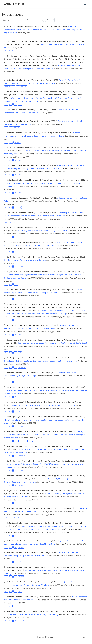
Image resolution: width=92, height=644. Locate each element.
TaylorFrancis (22, 367)
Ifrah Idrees (23, 56)
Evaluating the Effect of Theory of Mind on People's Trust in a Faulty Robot (43, 405)
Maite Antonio (40, 148)
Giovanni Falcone (31, 80)
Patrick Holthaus (14, 92)
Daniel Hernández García (28, 95)
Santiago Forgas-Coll (16, 257)
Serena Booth (70, 56)
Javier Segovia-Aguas (60, 567)
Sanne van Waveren (30, 65)
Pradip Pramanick (40, 41)
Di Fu (43, 476)
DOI (11, 75)
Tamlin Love (12, 41)
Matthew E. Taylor (12, 65)
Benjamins (22, 456)
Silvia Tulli (70, 59)
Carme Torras (30, 121)
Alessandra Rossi (31, 92)
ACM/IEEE (17, 518)
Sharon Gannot (55, 180)
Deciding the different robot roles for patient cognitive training (31, 614)
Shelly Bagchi (77, 95)
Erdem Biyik (57, 56)
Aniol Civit (11, 26)
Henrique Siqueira (32, 476)
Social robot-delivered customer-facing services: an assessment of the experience (40, 361)
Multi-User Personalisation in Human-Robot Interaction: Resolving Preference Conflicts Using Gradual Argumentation (43, 30)
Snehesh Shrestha (49, 92)
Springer (24, 87)
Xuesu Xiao (46, 65)
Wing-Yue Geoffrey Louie (69, 92)
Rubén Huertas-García (33, 523)
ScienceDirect (22, 621)
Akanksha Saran (40, 59)
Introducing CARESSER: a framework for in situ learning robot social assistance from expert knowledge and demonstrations (46, 435)
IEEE (20, 104)
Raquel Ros (16, 44)
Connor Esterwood (72, 307)
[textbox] (13, 20)
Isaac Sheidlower (77, 62)
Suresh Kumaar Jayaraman (33, 307)
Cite (13, 51)
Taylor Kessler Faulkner (40, 56)
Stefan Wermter (77, 476)
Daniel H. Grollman (23, 59)
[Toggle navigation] (85, 4)
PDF (6, 104)
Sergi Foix (51, 290)
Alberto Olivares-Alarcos (18, 290)
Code (11, 142)
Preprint (7, 36)
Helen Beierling (36, 62)
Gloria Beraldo (43, 304)
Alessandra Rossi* (15, 402)
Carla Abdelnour (44, 431)
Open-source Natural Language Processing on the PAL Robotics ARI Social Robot (52, 343)
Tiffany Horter (50, 62)
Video (21, 441)
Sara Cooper (31, 340)
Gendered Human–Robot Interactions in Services (25, 260)
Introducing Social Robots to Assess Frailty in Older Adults (43, 231)
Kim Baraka (12, 56)
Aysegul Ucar (10, 95)
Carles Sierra (40, 26)
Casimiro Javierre (56, 148)
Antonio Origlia (47, 133)
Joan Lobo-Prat (30, 597)
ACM (15, 75)
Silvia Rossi (28, 44)
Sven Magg (51, 476)
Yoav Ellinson (41, 180)
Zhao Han (16, 307)
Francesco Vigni (14, 198)
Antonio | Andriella (14, 4)
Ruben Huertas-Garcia (37, 257)
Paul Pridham (27, 311)
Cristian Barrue (41, 227)
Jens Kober (63, 62)
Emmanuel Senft (56, 59)
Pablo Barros (63, 476)
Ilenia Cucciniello (31, 133)
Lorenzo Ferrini (56, 340)
